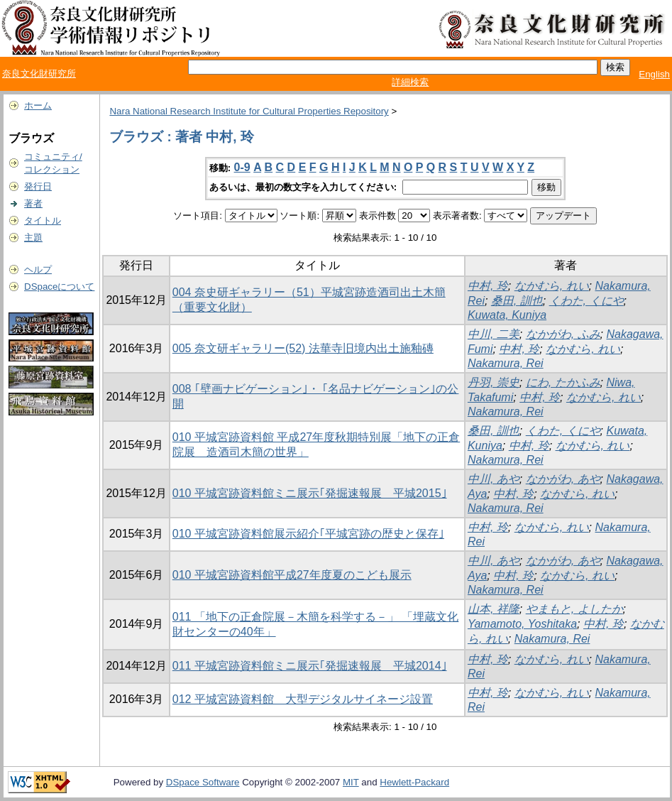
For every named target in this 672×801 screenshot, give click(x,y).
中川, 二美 (494, 334)
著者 (33, 203)
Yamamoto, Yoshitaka (522, 624)
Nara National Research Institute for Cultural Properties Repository (249, 111)
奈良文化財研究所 (39, 73)
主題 (33, 238)
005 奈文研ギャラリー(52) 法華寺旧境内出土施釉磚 (303, 348)
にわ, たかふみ (563, 382)
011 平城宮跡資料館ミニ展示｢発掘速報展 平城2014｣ (310, 666)
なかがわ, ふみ (563, 334)
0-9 (242, 167)
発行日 (38, 186)
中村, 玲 (488, 286)
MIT (351, 782)
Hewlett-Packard (414, 782)
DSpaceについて (59, 287)
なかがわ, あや (563, 479)
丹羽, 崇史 (494, 382)
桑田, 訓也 (517, 301)
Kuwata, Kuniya (507, 315)
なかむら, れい (552, 286)
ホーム (38, 105)
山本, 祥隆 (494, 609)
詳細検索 (410, 82)
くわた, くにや (586, 301)
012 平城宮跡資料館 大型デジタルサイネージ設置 (303, 699)
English (654, 74)
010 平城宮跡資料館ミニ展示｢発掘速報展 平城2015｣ (310, 493)
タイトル (43, 220)
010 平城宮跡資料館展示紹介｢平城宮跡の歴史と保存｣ (308, 534)
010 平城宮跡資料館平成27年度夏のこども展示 (292, 575)
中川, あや (494, 479)
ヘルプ (38, 269)
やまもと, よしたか (574, 609)
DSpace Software (203, 782)
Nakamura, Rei (506, 363)
